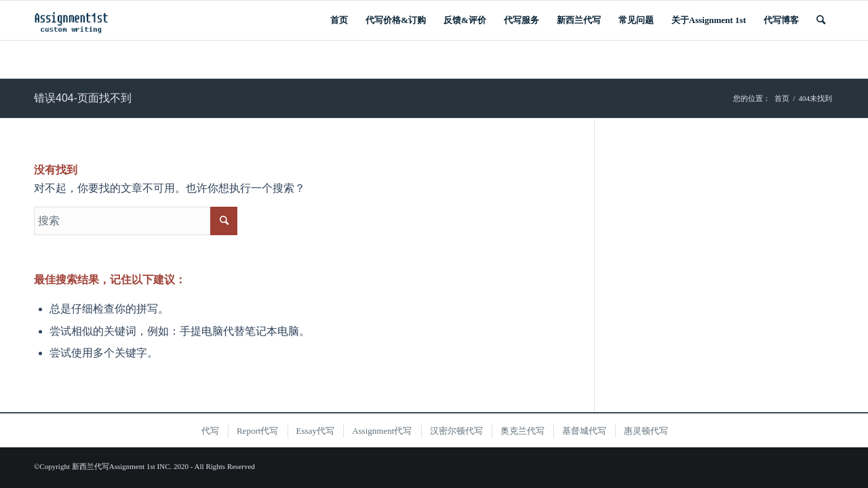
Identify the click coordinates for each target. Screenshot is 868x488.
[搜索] (821, 20)
